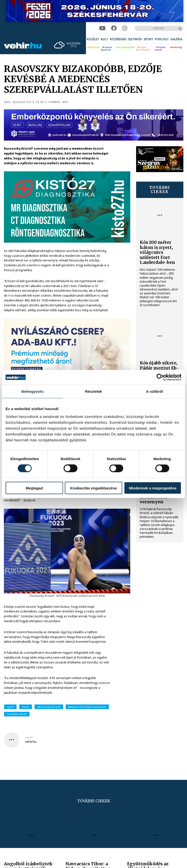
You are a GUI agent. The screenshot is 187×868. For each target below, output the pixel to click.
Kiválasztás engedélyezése (93, 488)
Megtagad (34, 488)
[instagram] (125, 28)
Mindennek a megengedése (153, 488)
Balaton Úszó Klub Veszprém (87, 707)
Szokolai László (17, 714)
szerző (29, 737)
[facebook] (114, 28)
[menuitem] (93, 39)
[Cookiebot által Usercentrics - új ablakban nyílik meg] (160, 377)
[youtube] (102, 28)
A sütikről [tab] (155, 391)
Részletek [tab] (93, 391)
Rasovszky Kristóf (49, 707)
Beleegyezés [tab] (33, 391)
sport (10, 707)
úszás (25, 707)
